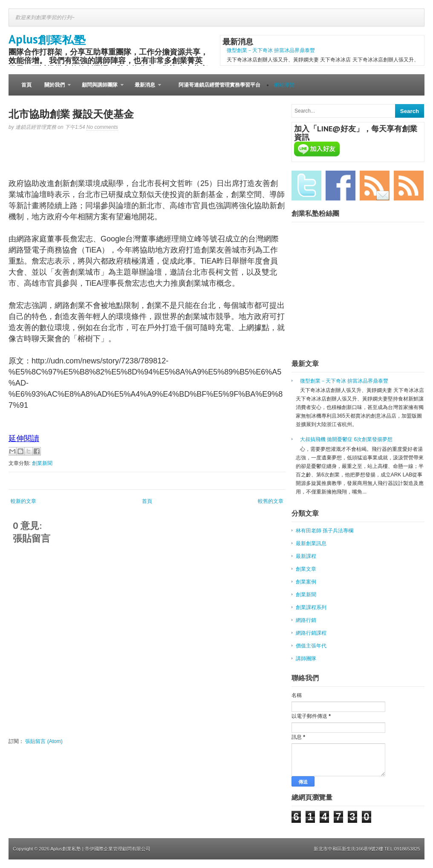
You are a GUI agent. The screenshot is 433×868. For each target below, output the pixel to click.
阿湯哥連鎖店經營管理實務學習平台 (219, 85)
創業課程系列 (311, 607)
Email (375, 186)
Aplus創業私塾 (47, 39)
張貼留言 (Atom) (44, 741)
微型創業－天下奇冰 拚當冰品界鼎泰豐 (271, 50)
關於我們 (54, 89)
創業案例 (306, 582)
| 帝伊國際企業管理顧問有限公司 (116, 849)
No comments (102, 127)
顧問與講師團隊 (100, 89)
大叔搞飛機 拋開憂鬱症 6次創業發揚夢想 (346, 439)
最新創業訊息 (311, 543)
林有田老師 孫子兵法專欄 (325, 531)
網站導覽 (284, 85)
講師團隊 (306, 659)
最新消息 (145, 89)
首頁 (26, 85)
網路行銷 (306, 620)
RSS (409, 186)
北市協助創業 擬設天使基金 (71, 114)
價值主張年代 (311, 646)
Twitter (306, 186)
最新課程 (306, 556)
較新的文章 (23, 501)
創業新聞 (42, 463)
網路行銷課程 (311, 633)
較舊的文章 (271, 501)
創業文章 (306, 569)
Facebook (341, 186)
